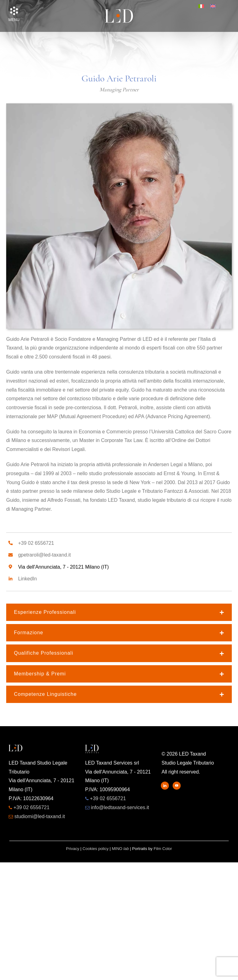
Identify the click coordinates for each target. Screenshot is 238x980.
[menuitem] (201, 6)
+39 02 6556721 (36, 543)
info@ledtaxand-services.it (120, 807)
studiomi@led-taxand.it (40, 816)
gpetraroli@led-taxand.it (44, 555)
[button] (14, 11)
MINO (120, 849)
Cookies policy (95, 849)
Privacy (73, 849)
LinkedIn (27, 579)
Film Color (163, 849)
